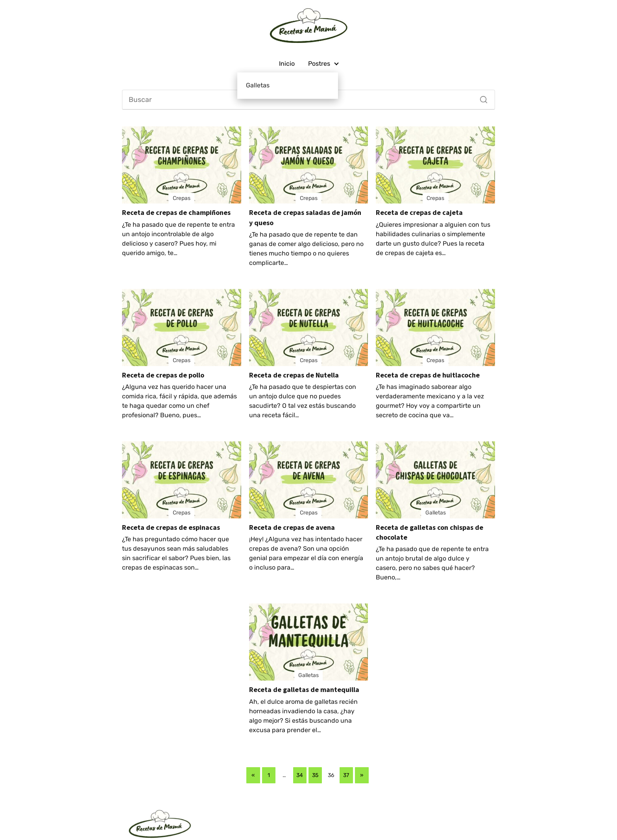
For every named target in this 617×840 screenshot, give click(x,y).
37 (346, 775)
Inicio (287, 64)
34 (300, 775)
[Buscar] (481, 98)
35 (315, 775)
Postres (319, 64)
